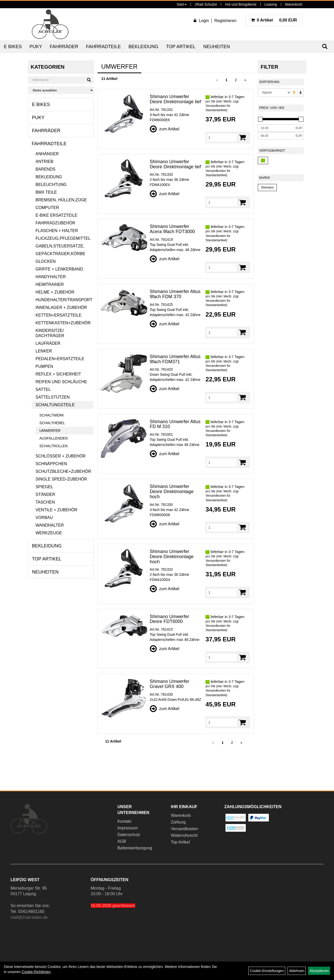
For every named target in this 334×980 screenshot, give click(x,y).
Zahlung (178, 822)
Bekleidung (143, 47)
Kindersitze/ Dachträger (50, 333)
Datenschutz (129, 835)
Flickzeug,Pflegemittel (63, 238)
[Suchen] (89, 80)
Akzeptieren (319, 971)
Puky (36, 47)
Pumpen (44, 366)
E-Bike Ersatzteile (57, 215)
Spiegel (44, 487)
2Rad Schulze (206, 4)
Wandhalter (50, 525)
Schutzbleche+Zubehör (63, 471)
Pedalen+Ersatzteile (60, 359)
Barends (46, 169)
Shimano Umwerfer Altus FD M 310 (175, 424)
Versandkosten (184, 829)
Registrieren (225, 21)
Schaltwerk (52, 415)
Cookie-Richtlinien (36, 972)
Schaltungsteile (55, 405)
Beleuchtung (51, 185)
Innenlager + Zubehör (61, 307)
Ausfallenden (54, 438)
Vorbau (44, 518)
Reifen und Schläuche (61, 382)
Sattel (43, 389)
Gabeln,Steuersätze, (60, 246)
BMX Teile (46, 192)
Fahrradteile (103, 47)
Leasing (271, 4)
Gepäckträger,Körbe (61, 254)
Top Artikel (181, 47)
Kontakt (124, 821)
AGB (122, 841)
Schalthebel (52, 423)
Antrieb (45, 161)
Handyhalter (51, 277)
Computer (47, 208)
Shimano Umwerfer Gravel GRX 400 (170, 684)
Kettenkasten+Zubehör (63, 323)
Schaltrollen (54, 446)
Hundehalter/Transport (64, 300)
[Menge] (222, 138)
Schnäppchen (51, 464)
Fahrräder (64, 47)
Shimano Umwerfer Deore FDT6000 (170, 619)
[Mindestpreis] (276, 128)
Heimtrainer (50, 284)
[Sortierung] (274, 92)
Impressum (128, 828)
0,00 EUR (274, 20)
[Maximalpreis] (276, 136)
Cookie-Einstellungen (267, 971)
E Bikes (13, 47)
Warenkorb (294, 4)
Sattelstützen (53, 397)
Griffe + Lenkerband (59, 269)
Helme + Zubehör (55, 292)
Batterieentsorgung (135, 848)
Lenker (44, 351)
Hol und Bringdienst (241, 4)
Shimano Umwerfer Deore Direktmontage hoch (172, 492)
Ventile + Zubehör (57, 510)
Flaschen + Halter (57, 231)
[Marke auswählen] (61, 90)
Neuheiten (217, 47)
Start (182, 4)
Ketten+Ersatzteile (59, 315)
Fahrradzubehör (56, 223)
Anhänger (47, 154)
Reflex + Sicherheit (58, 374)
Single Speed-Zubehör (61, 479)
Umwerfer (50, 431)
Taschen (45, 502)
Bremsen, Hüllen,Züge (61, 200)
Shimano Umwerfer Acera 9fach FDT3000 (172, 229)
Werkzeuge (49, 533)
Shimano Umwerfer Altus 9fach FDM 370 (175, 294)
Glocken (46, 261)
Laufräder (48, 343)
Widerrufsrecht (184, 835)
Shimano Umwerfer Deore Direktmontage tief (175, 99)
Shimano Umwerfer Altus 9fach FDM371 (175, 359)
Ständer (45, 494)
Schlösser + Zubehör (61, 456)
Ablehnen (297, 971)
